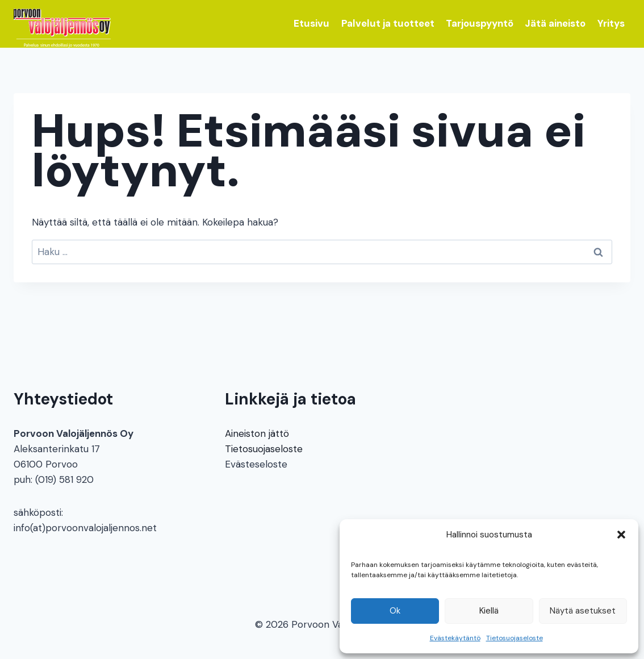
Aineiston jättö (257, 433)
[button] (621, 535)
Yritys (611, 23)
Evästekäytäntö (455, 638)
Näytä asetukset (583, 611)
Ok (395, 611)
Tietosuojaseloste (515, 638)
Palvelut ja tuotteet (388, 23)
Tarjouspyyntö (480, 23)
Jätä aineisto (555, 23)
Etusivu (311, 23)
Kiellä (489, 611)
